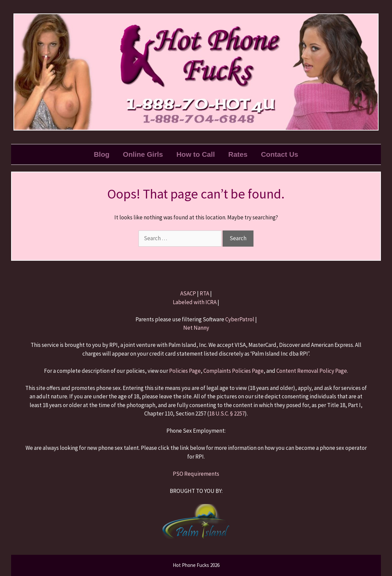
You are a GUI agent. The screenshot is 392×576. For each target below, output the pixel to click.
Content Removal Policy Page (312, 371)
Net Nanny (196, 328)
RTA (204, 293)
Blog (102, 154)
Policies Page (185, 371)
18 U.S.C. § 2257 (227, 413)
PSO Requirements (196, 474)
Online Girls (143, 154)
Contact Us (280, 154)
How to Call (196, 154)
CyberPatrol (240, 319)
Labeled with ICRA (195, 302)
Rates (238, 154)
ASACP (188, 293)
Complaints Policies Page (233, 371)
